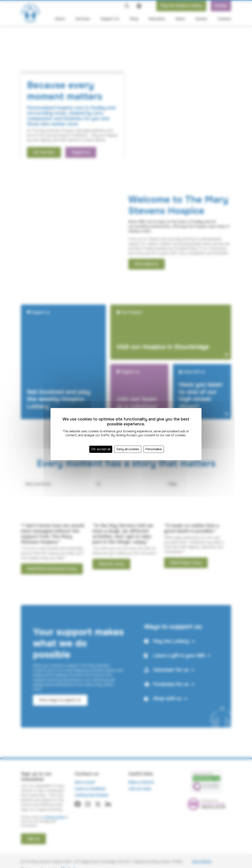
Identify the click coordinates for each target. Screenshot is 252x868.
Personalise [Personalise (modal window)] (154, 449)
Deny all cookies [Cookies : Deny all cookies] (128, 449)
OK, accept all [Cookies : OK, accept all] (101, 449)
